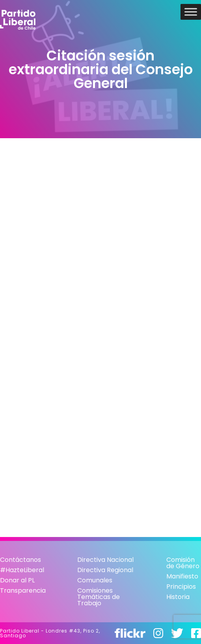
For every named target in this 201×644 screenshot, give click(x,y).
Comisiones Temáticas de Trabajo (99, 597)
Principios (181, 587)
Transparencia (23, 590)
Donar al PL (17, 580)
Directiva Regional (105, 570)
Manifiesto (182, 576)
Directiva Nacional (105, 560)
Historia (178, 597)
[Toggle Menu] (191, 12)
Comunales (95, 580)
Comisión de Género (183, 563)
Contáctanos (20, 560)
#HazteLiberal (22, 570)
